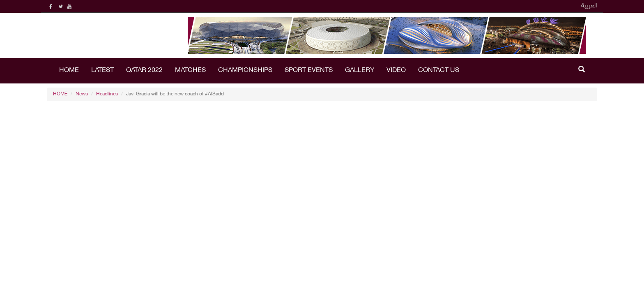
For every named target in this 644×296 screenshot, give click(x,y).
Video (396, 71)
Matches (190, 71)
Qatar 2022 (144, 71)
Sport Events (309, 71)
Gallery (360, 71)
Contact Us (439, 71)
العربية (589, 6)
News (82, 94)
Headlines (107, 94)
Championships (245, 71)
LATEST (102, 71)
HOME (69, 71)
